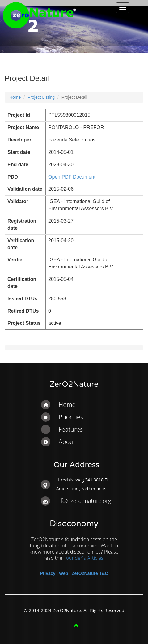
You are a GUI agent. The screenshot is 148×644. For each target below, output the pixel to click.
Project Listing (41, 97)
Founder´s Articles (84, 558)
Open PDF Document (72, 177)
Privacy (48, 573)
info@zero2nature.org (84, 501)
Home (15, 97)
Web (63, 573)
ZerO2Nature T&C (90, 573)
